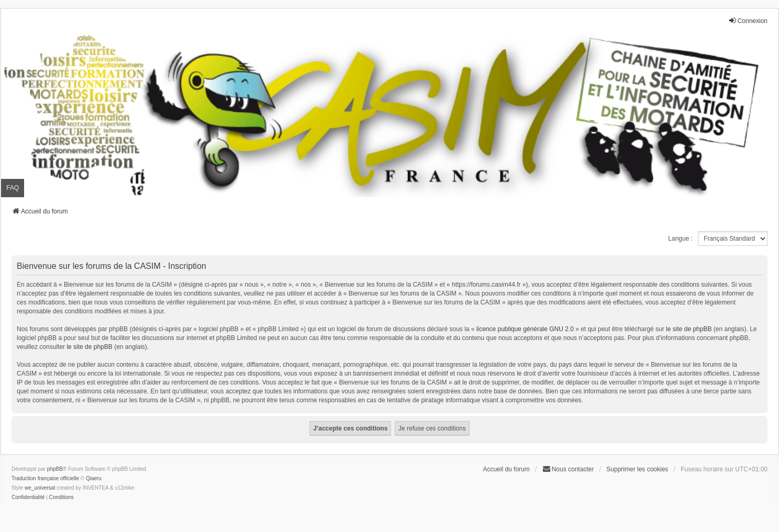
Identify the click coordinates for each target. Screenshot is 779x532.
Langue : (680, 239)
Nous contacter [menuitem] (568, 469)
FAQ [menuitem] (13, 188)
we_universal (40, 488)
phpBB (55, 469)
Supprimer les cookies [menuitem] (637, 469)
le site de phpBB (689, 329)
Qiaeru (94, 478)
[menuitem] (28, 497)
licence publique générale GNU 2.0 (525, 329)
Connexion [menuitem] (748, 21)
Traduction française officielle (45, 478)
